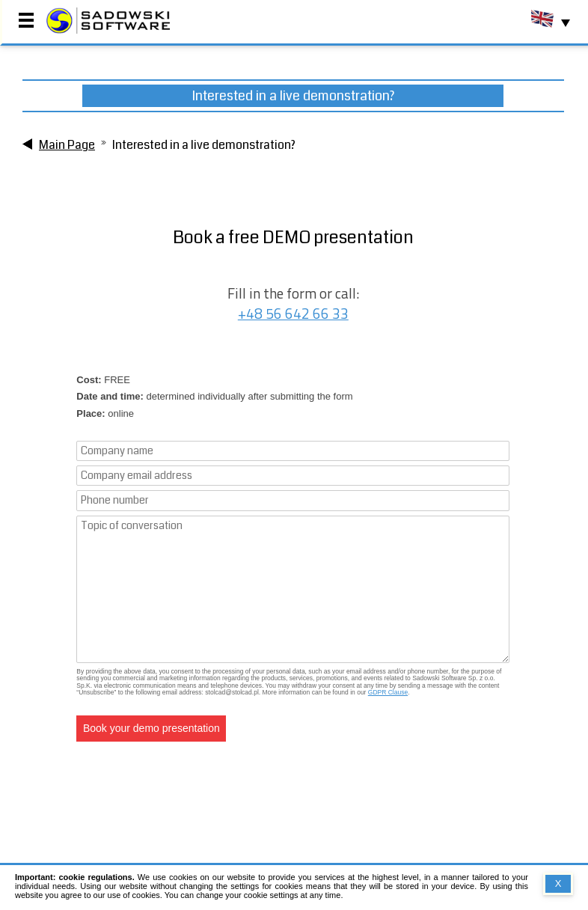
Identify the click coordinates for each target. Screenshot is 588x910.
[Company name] (293, 451)
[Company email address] (293, 476)
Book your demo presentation (151, 728)
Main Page (67, 145)
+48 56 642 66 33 (293, 314)
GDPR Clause (388, 692)
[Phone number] (293, 500)
